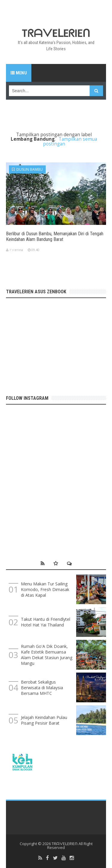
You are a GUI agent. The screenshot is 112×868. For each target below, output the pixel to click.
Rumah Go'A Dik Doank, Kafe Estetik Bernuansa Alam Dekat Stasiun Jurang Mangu (47, 655)
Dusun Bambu (27, 169)
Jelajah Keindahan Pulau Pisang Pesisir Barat (44, 720)
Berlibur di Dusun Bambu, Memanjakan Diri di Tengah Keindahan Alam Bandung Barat (55, 236)
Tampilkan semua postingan (70, 141)
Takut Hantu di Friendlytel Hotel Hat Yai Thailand (46, 622)
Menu (19, 73)
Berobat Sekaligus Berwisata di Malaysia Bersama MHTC (42, 688)
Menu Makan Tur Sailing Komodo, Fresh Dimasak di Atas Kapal (45, 589)
